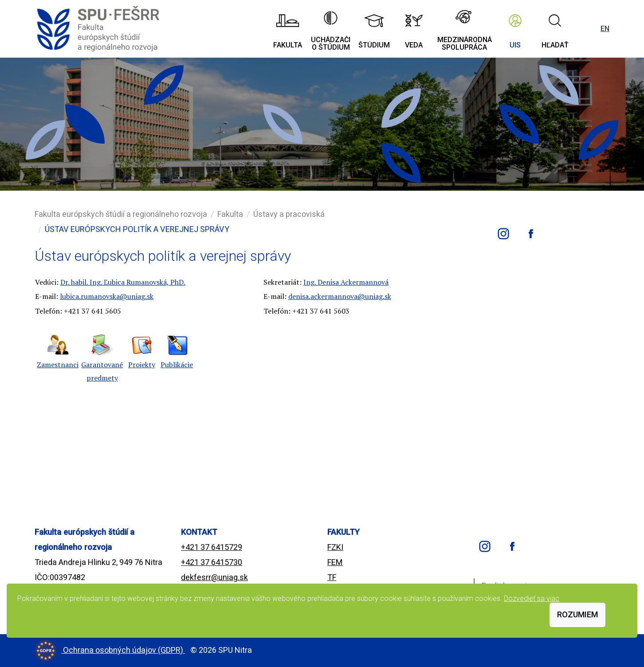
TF (332, 577)
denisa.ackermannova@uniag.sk (340, 296)
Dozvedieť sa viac (532, 598)
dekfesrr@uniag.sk (214, 577)
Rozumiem (577, 614)
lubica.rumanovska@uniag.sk (107, 296)
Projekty (142, 365)
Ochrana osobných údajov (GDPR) (124, 650)
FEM (335, 562)
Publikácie (177, 365)
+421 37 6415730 (212, 562)
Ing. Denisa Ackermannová (346, 282)
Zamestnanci (58, 365)
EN (605, 29)
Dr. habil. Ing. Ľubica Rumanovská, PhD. (123, 282)
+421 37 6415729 (212, 547)
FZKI (335, 547)
